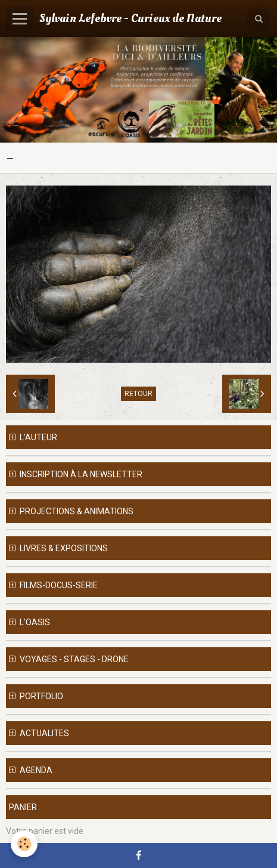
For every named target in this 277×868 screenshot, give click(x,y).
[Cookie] (24, 844)
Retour (138, 394)
